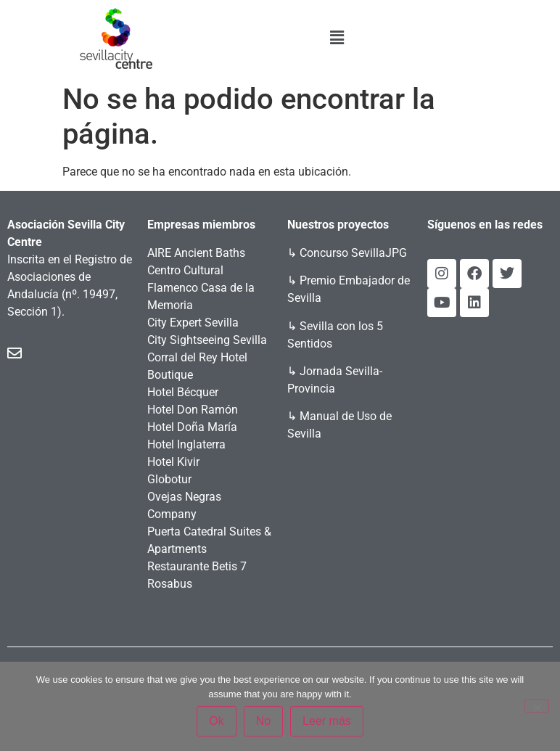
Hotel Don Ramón (193, 410)
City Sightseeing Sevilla (207, 340)
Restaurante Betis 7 (197, 566)
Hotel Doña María (192, 427)
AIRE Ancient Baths (196, 253)
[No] (537, 706)
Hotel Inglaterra (186, 444)
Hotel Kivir (173, 462)
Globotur (169, 479)
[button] (337, 38)
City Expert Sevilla (193, 323)
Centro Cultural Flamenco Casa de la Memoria (201, 288)
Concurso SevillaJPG (353, 253)
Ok (216, 721)
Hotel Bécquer (183, 392)
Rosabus (170, 584)
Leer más (327, 721)
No (263, 721)
